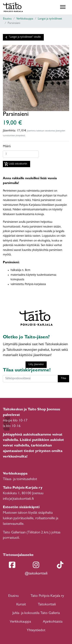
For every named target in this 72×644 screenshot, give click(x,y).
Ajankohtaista (53, 622)
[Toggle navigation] (63, 7)
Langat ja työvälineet (50, 19)
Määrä (7, 147)
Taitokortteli (47, 605)
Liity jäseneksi (36, 365)
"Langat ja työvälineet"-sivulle (22, 37)
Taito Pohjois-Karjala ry (47, 596)
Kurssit (21, 605)
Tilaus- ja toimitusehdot (20, 479)
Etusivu (7, 19)
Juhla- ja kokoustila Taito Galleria (36, 613)
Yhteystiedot (36, 631)
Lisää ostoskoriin (16, 164)
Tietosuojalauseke (18, 555)
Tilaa (63, 379)
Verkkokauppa (25, 19)
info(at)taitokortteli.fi (18, 499)
